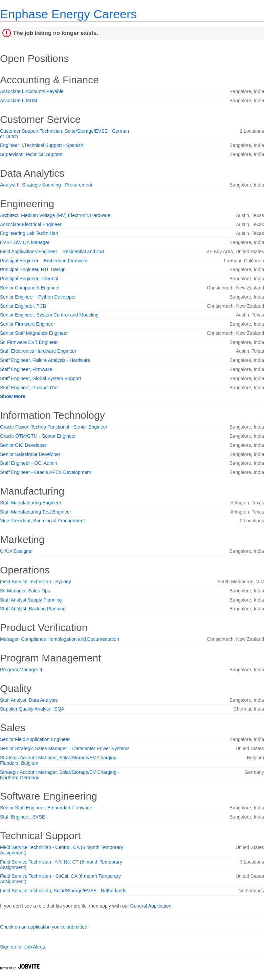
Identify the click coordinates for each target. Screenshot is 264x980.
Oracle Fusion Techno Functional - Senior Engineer (54, 427)
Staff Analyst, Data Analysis (29, 700)
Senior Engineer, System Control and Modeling (49, 315)
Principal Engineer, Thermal (29, 279)
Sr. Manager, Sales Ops (25, 591)
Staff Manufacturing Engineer (31, 503)
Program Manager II (21, 670)
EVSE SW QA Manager (25, 242)
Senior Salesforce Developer (30, 454)
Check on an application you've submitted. (44, 927)
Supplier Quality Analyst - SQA (32, 709)
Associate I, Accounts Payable (32, 91)
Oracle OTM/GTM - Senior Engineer (38, 436)
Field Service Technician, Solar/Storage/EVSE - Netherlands (63, 891)
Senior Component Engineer (30, 288)
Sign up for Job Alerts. (23, 947)
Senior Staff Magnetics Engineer (34, 333)
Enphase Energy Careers (68, 14)
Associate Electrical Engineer (31, 224)
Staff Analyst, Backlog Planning (33, 609)
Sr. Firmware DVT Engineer (29, 342)
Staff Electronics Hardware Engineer (38, 351)
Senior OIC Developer (23, 445)
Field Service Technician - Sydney (36, 582)
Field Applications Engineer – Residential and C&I (52, 252)
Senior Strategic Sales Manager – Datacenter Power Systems (65, 748)
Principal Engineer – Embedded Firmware (44, 261)
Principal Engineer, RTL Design (33, 269)
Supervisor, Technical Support (31, 154)
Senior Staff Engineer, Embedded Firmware (46, 808)
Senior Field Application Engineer (35, 739)
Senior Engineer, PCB (23, 306)
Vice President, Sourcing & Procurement (42, 521)
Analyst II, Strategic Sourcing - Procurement (46, 185)
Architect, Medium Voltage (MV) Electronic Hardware (55, 215)
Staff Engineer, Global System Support (40, 378)
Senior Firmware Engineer (28, 324)
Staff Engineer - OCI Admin (29, 463)
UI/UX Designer (16, 551)
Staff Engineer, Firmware (26, 369)
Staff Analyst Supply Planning (31, 600)
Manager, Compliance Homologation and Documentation (60, 639)
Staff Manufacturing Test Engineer (36, 512)
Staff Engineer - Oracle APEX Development (46, 472)
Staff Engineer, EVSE (23, 817)
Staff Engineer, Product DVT (30, 388)
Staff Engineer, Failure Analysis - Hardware (45, 360)
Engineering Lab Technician (29, 233)
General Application (151, 906)
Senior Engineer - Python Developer (38, 297)
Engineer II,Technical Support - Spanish (42, 145)
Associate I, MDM (19, 101)
